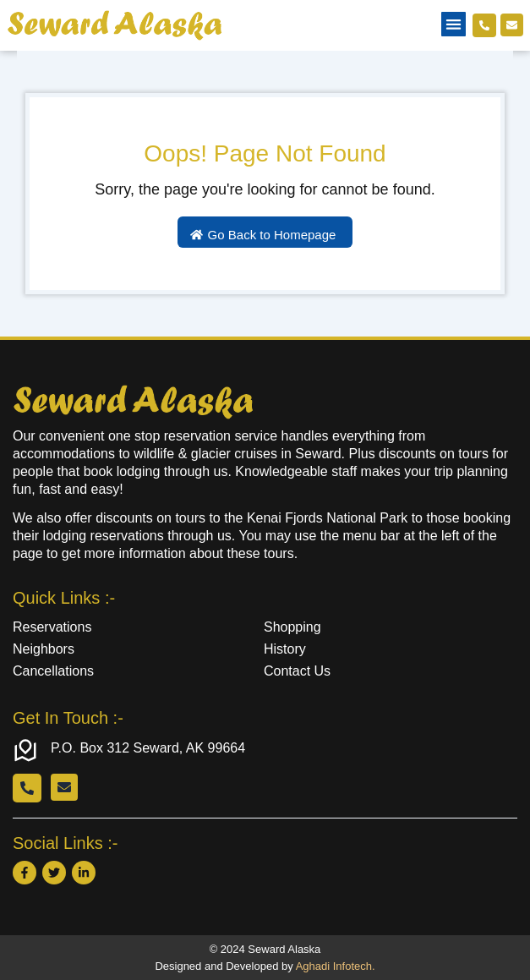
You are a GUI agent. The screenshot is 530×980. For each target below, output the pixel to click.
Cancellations (53, 671)
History (285, 649)
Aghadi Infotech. (336, 966)
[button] (454, 24)
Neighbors (44, 649)
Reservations (52, 627)
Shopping (292, 627)
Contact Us (297, 671)
